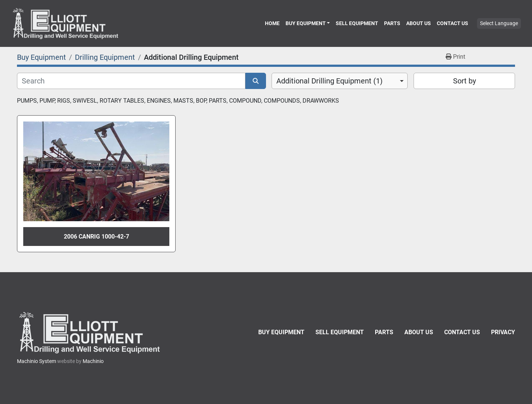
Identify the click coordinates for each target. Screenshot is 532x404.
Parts (392, 23)
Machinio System (37, 361)
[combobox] (340, 81)
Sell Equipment (357, 23)
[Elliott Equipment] (91, 333)
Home (272, 23)
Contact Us (452, 23)
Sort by (464, 81)
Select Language (499, 23)
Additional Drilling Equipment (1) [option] (329, 81)
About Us (419, 23)
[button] (308, 23)
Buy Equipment (306, 23)
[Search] (131, 81)
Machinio (93, 361)
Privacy (503, 332)
